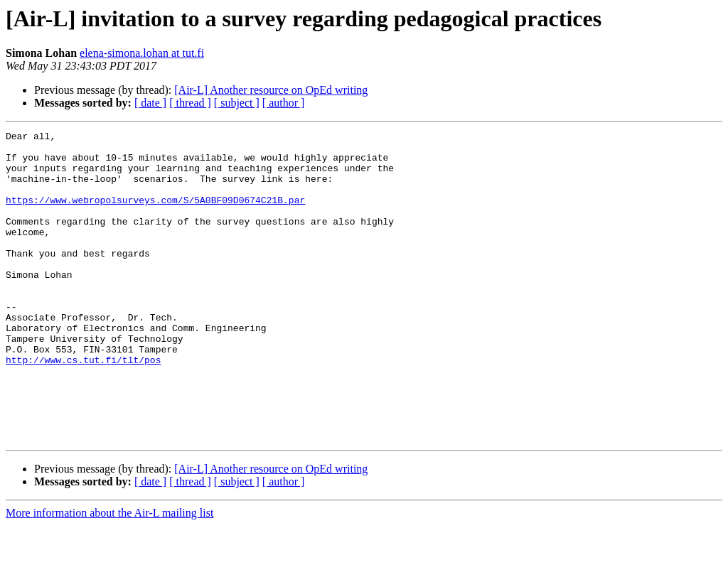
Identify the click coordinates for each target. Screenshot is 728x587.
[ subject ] (237, 103)
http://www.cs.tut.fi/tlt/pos (83, 406)
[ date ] (150, 103)
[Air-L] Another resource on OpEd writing (271, 90)
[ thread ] (190, 103)
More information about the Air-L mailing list (109, 575)
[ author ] (284, 103)
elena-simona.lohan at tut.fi (142, 53)
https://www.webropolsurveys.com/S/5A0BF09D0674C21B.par (155, 215)
